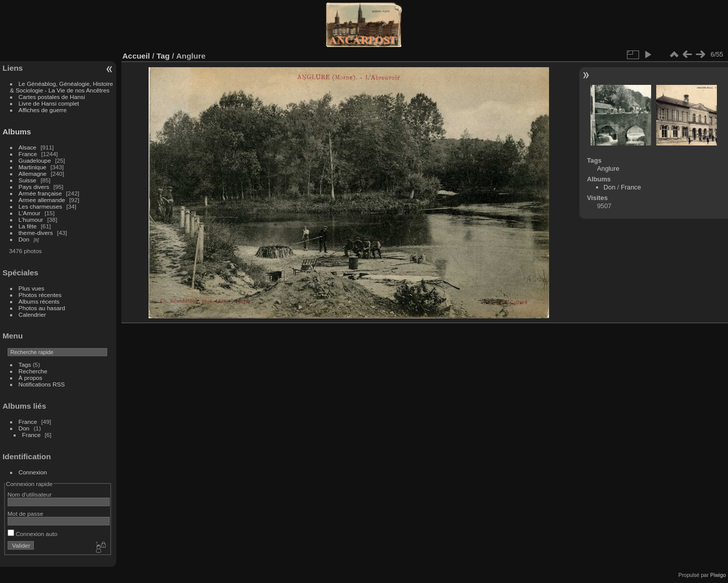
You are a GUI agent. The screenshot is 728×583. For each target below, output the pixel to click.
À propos (31, 378)
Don (24, 239)
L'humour (31, 220)
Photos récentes (40, 295)
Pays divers (34, 187)
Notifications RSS (42, 384)
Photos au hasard (42, 308)
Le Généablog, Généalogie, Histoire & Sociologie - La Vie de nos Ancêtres (62, 87)
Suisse (28, 180)
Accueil (136, 56)
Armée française (40, 193)
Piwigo (718, 575)
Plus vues (32, 288)
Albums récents (39, 301)
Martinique (33, 167)
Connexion (33, 472)
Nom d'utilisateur (30, 494)
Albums (17, 132)
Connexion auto (33, 534)
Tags (25, 365)
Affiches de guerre (43, 110)
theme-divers (36, 233)
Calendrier (32, 314)
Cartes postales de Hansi (52, 97)
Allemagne (33, 174)
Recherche (33, 371)
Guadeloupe (35, 160)
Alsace (28, 147)
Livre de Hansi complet (49, 103)
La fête (28, 226)
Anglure (608, 168)
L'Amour (30, 213)
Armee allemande (42, 200)
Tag (163, 56)
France (28, 154)
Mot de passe (26, 514)
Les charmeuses (40, 206)
